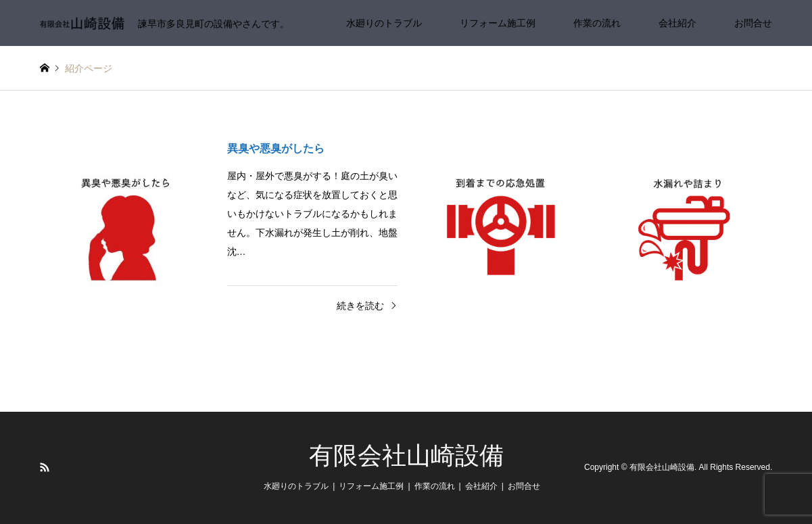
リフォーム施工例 (498, 23)
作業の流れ (597, 23)
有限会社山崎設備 (406, 455)
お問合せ (753, 23)
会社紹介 (677, 23)
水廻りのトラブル (384, 23)
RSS (45, 467)
